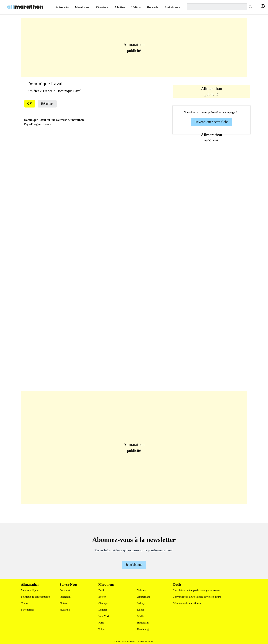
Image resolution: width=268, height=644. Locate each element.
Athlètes (120, 7)
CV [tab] (30, 103)
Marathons (82, 7)
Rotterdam (143, 623)
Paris (101, 623)
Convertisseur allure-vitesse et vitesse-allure (197, 597)
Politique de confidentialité (36, 597)
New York (104, 616)
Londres (103, 610)
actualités (62, 7)
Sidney (141, 603)
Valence (141, 590)
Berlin (102, 590)
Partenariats (27, 610)
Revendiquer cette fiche (211, 122)
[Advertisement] (134, 47)
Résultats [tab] (47, 104)
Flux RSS (65, 610)
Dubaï (140, 610)
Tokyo (102, 629)
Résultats (102, 7)
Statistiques (172, 7)
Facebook (65, 590)
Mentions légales (30, 590)
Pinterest (64, 603)
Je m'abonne (134, 565)
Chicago (103, 603)
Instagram (65, 597)
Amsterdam (144, 597)
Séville (141, 616)
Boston (102, 597)
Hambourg (143, 629)
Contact (25, 603)
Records (153, 7)
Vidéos (136, 7)
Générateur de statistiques (187, 603)
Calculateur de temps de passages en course (196, 590)
